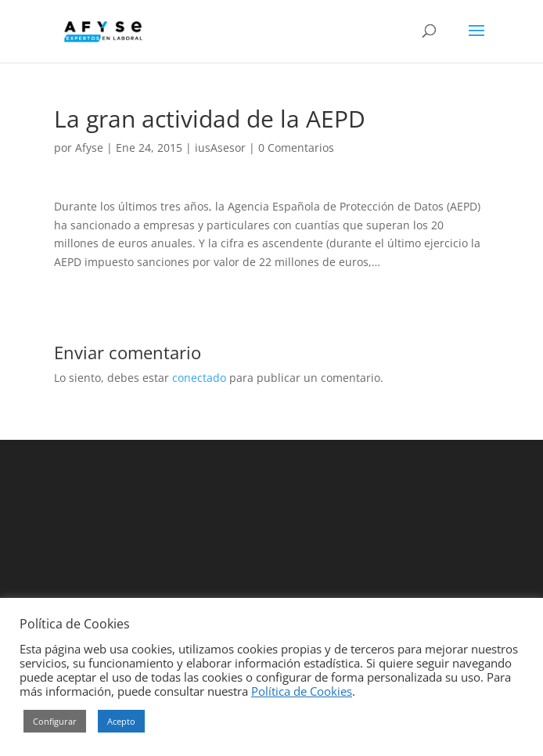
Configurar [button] (55, 721)
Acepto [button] (121, 721)
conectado (199, 378)
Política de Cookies (302, 691)
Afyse (89, 148)
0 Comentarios (296, 148)
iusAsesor (220, 148)
